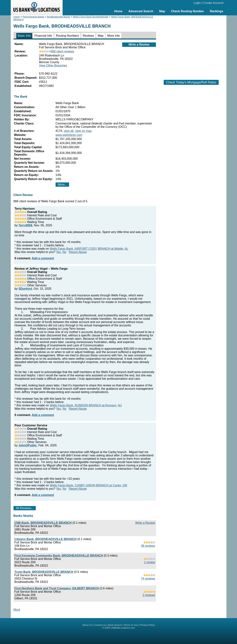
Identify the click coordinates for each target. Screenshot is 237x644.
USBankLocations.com (123, 628)
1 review (150, 562)
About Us (87, 625)
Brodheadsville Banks (59, 17)
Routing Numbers (67, 36)
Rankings (216, 11)
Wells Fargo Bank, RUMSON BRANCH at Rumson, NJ (86, 405)
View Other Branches (53, 65)
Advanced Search (141, 11)
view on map (83, 131)
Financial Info (43, 36)
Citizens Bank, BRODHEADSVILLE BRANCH (46, 539)
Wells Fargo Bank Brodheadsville (91, 17)
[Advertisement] (191, 46)
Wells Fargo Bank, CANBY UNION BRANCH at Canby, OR (89, 485)
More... (63, 185)
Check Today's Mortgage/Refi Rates (191, 82)
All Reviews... (25, 508)
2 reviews (149, 595)
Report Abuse (78, 252)
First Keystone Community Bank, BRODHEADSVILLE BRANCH (59, 556)
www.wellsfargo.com (69, 135)
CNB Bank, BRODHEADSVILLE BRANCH (43, 523)
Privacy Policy (147, 625)
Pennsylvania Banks (33, 17)
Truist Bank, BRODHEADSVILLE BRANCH (44, 572)
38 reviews (148, 546)
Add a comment (43, 258)
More (17, 610)
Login (197, 3)
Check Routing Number (188, 11)
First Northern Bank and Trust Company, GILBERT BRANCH (57, 588)
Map (162, 11)
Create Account (213, 3)
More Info (114, 36)
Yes (59, 252)
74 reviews (148, 579)
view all (69, 131)
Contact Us (100, 625)
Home (118, 11)
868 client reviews (57, 51)
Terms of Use (131, 625)
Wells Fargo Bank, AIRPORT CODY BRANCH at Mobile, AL (89, 249)
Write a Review (139, 45)
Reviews (88, 36)
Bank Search (115, 625)
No (64, 252)
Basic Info (24, 36)
